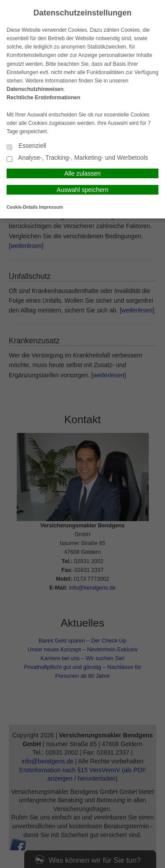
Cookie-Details (22, 207)
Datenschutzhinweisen (35, 89)
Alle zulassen (82, 173)
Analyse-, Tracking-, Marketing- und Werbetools (77, 158)
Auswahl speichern (83, 190)
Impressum (51, 207)
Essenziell (26, 146)
